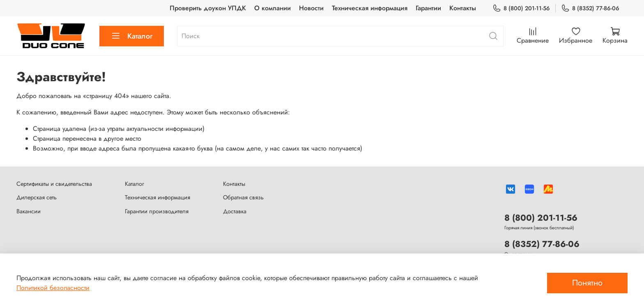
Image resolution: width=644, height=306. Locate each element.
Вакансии (29, 211)
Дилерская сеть (37, 197)
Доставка (235, 211)
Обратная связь (243, 197)
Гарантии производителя (157, 211)
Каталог (132, 36)
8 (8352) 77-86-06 (590, 8)
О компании (273, 8)
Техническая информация (370, 8)
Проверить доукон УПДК (208, 8)
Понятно (587, 283)
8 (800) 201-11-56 (521, 8)
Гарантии (428, 8)
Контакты (463, 8)
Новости (311, 8)
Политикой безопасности (53, 288)
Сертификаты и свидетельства (54, 184)
